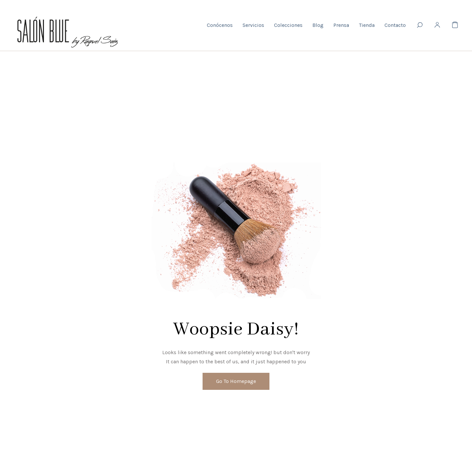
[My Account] (437, 25)
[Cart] (455, 25)
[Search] (420, 25)
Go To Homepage (236, 381)
